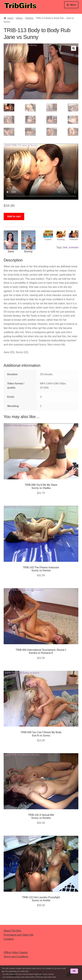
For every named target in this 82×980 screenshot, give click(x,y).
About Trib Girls (12, 931)
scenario (74, 247)
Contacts (9, 939)
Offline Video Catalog (16, 952)
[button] (74, 48)
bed (65, 247)
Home (10, 18)
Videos (19, 18)
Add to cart (14, 216)
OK (74, 971)
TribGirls (29, 18)
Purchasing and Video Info (19, 935)
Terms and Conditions (16, 957)
